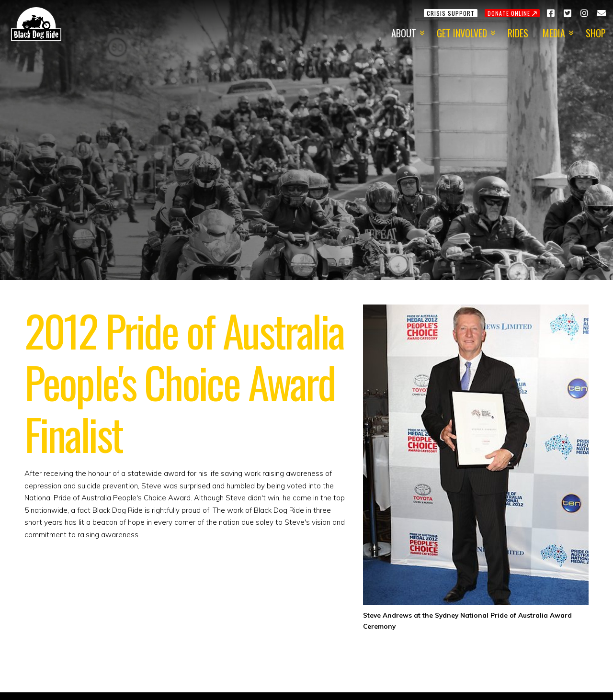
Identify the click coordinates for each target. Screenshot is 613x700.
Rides (518, 33)
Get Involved (462, 33)
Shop (596, 33)
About (404, 33)
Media (554, 33)
